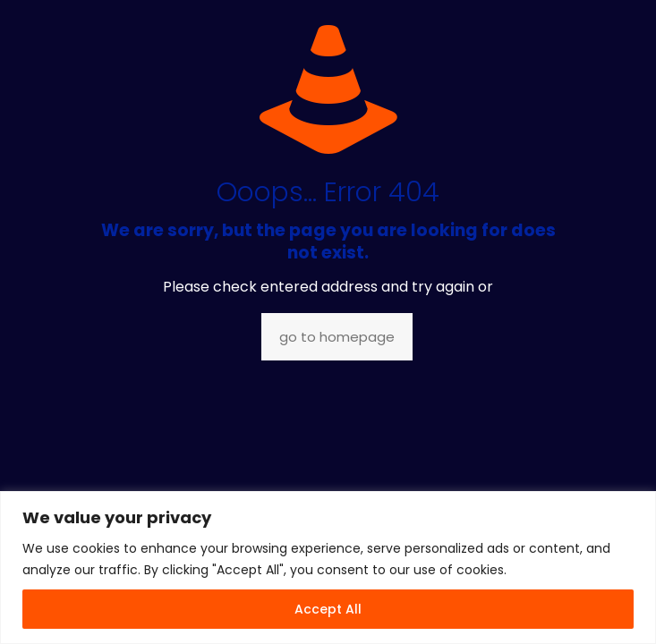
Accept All (328, 609)
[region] (328, 568)
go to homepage (337, 337)
